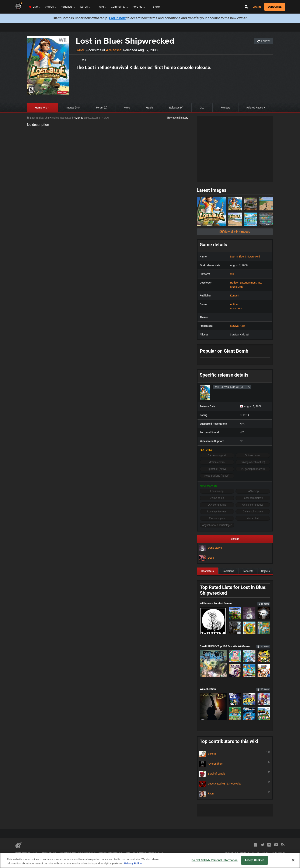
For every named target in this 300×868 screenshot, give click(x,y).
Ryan (235, 794)
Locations (228, 571)
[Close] (293, 860)
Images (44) (73, 108)
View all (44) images (235, 232)
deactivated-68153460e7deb (235, 784)
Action (234, 304)
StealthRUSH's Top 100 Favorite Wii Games (235, 646)
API (35, 853)
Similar (235, 539)
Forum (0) (102, 108)
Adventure (236, 308)
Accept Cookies (254, 860)
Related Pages (255, 108)
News (127, 108)
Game (80, 50)
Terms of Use (48, 853)
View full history (178, 118)
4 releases (114, 50)
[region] (150, 860)
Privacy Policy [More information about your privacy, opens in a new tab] (133, 863)
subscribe (275, 7)
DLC (202, 108)
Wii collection (235, 689)
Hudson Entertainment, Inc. (246, 283)
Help (128, 853)
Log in (257, 7)
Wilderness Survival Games (235, 603)
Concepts (248, 571)
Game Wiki (41, 108)
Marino (80, 118)
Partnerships (23, 853)
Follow (264, 41)
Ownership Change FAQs (148, 853)
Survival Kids (238, 326)
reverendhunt (235, 764)
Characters (208, 571)
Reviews (225, 108)
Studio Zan (236, 287)
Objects (265, 571)
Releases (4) (176, 108)
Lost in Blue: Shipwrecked (125, 41)
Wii (84, 60)
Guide (149, 108)
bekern (235, 754)
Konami (234, 296)
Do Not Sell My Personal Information (100, 853)
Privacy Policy (67, 853)
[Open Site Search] (246, 7)
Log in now (117, 18)
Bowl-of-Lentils (235, 774)
